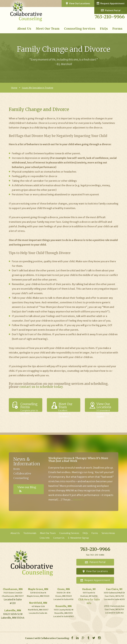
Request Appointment (114, 3)
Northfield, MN (38, 598)
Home (14, 88)
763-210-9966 (110, 17)
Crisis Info (45, 538)
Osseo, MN (64, 585)
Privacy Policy (80, 640)
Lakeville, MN (13, 606)
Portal (95, 561)
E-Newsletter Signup (78, 538)
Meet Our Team (53, 29)
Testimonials (30, 533)
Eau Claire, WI (114, 585)
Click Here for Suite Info (89, 595)
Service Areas (108, 533)
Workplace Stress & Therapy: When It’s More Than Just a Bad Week (78, 459)
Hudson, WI (89, 585)
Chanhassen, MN (13, 585)
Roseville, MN (64, 601)
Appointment (95, 576)
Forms (118, 29)
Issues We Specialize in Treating (38, 88)
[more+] (78, 499)
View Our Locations (89, 3)
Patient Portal (64, 3)
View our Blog (28, 487)
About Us (32, 29)
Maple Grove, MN (38, 585)
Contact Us (59, 538)
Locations (95, 569)
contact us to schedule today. (41, 387)
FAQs (105, 29)
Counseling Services (83, 29)
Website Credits (94, 640)
